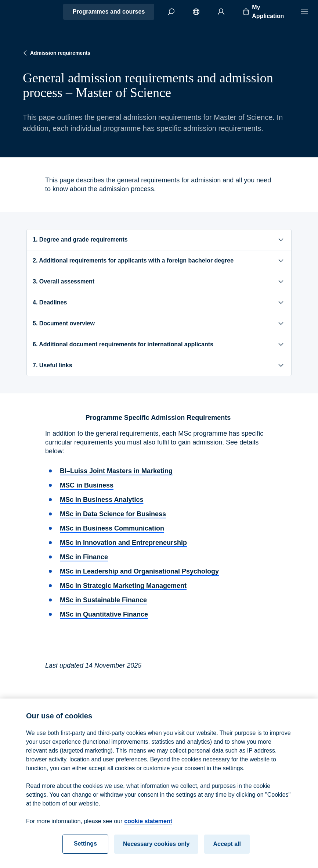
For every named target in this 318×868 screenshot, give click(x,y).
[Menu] (304, 12)
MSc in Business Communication (112, 528)
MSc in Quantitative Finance (104, 614)
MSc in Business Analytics (102, 500)
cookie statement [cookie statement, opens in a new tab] (148, 826)
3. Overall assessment (159, 282)
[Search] (171, 12)
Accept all (227, 849)
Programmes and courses (109, 12)
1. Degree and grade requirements (159, 240)
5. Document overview (159, 324)
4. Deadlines (159, 303)
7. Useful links (159, 365)
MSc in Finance (84, 557)
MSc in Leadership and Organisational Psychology (139, 571)
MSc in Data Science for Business (113, 514)
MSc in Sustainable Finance (103, 600)
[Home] (32, 12)
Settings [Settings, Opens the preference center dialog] (85, 849)
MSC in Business (87, 485)
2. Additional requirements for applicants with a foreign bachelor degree (159, 261)
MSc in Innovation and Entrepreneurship (123, 543)
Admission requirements (56, 53)
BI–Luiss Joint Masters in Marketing (116, 471)
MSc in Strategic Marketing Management (123, 586)
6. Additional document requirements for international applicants (159, 344)
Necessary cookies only (156, 849)
